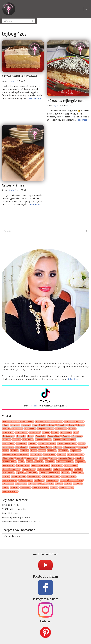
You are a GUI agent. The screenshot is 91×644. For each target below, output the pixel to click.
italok (82, 443)
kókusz (14, 451)
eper (30, 436)
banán (80, 425)
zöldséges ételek (40, 488)
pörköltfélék (57, 465)
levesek (52, 451)
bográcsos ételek (46, 429)
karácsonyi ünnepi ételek (40, 447)
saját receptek (44, 469)
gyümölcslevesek (43, 440)
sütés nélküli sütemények (71, 480)
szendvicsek (77, 473)
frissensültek (53, 436)
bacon (71, 425)
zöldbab (14, 488)
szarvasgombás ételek (49, 473)
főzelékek (77, 436)
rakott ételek (71, 465)
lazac (42, 451)
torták (68, 484)
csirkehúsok (22, 432)
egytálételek (8, 436)
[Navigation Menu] (86, 9)
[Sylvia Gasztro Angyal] (9, 9)
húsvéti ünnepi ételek (67, 443)
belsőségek (30, 429)
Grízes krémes (13, 185)
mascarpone (50, 454)
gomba (16, 440)
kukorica (82, 447)
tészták (77, 484)
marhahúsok (36, 454)
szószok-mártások (51, 477)
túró (5, 488)
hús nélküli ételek (47, 443)
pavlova (39, 462)
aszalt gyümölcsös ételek (43, 425)
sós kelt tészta (9, 480)
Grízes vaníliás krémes (20, 76)
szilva (6, 477)
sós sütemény (25, 480)
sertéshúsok (8, 473)
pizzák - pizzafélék (65, 462)
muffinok (43, 458)
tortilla (59, 484)
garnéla (6, 440)
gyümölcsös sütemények (64, 440)
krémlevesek (70, 447)
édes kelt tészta (10, 491)
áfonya (54, 488)
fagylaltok (40, 436)
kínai (5, 451)
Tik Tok (34, 406)
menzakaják (8, 458)
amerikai (15, 425)
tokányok (48, 484)
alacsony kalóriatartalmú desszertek (18, 421)
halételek (21, 443)
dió (76, 432)
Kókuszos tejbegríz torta (66, 101)
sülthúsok (39, 480)
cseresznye (8, 432)
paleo (29, 462)
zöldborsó (25, 488)
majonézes (75, 451)
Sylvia (11, 81)
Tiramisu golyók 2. (11, 505)
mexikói (20, 458)
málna (53, 458)
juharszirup (8, 447)
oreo (21, 462)
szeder (65, 473)
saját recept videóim (63, 469)
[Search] (16, 21)
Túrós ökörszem (10, 513)
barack (6, 429)
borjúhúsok (61, 429)
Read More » (35, 98)
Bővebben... (74, 379)
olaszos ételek (9, 462)
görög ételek (8, 443)
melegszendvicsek (75, 454)
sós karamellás (69, 477)
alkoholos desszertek (74, 421)
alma (5, 425)
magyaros (63, 451)
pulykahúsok (23, 465)
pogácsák (80, 462)
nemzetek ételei (66, 458)
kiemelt (57, 447)
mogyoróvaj (31, 458)
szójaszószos (34, 477)
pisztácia (50, 462)
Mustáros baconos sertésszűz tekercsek (21, 522)
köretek (24, 451)
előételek (21, 436)
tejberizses (21, 484)
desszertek (66, 432)
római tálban (28, 469)
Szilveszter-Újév (18, 477)
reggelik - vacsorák (11, 469)
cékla (55, 432)
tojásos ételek (35, 484)
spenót (20, 473)
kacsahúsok (21, 447)
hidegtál (32, 443)
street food (31, 473)
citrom (72, 429)
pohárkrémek (8, 465)
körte (33, 451)
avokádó (61, 425)
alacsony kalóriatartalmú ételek (49, 421)
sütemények (52, 480)
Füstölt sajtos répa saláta (14, 509)
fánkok (66, 436)
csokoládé (35, 432)
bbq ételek (17, 429)
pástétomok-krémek (40, 465)
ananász (26, 425)
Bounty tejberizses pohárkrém (16, 518)
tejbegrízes (8, 484)
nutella (79, 458)
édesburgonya (66, 488)
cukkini (46, 432)
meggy (61, 454)
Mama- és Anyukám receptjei (15, 454)
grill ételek (28, 440)
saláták (78, 469)
